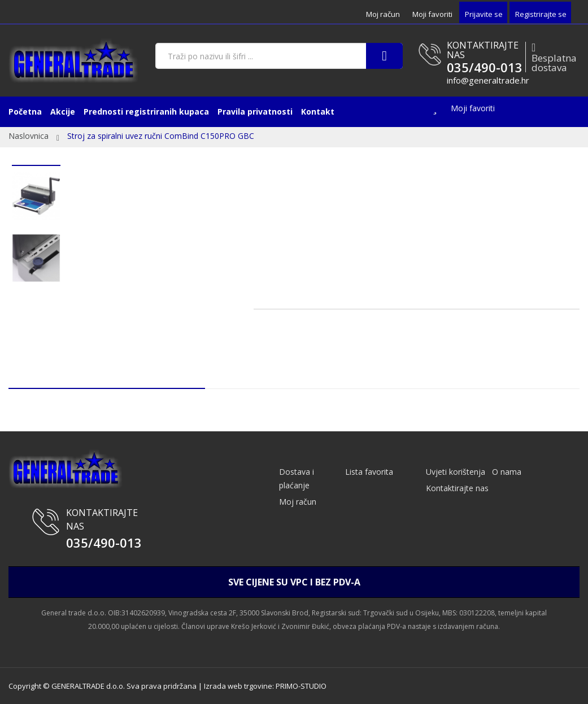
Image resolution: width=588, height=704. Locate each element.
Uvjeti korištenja (456, 472)
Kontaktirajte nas (457, 488)
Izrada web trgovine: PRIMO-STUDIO (265, 686)
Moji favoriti (432, 14)
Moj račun (383, 14)
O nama (507, 472)
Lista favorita (369, 472)
